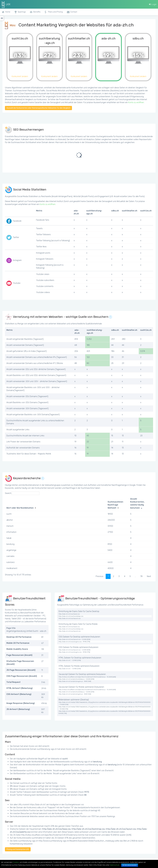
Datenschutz (115, 865)
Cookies (16, 862)
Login (153, 4)
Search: (22, 493)
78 (141, 576)
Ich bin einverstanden (130, 865)
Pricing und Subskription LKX (18, 849)
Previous (99, 576)
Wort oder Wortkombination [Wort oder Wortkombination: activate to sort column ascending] (20, 508)
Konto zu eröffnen (136, 102)
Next (149, 576)
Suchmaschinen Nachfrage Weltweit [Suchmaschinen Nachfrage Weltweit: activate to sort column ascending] (115, 505)
